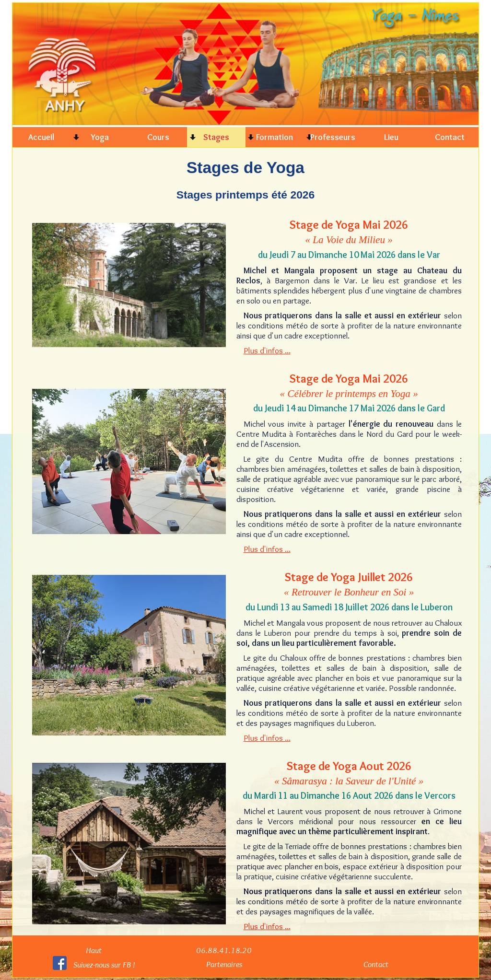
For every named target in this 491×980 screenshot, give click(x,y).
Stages (216, 137)
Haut (94, 950)
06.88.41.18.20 (224, 950)
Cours (158, 137)
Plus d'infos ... (267, 350)
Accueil (41, 137)
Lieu (391, 137)
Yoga (100, 137)
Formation (275, 137)
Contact (450, 137)
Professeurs (333, 137)
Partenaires (224, 964)
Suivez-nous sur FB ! (104, 964)
